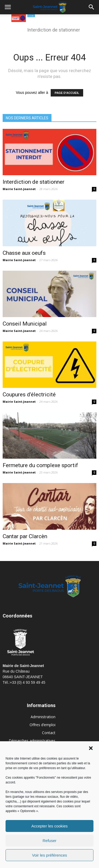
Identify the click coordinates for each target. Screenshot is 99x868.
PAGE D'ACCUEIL (67, 93)
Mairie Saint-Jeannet (19, 189)
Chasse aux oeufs (24, 253)
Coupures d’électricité (29, 394)
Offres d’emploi (43, 725)
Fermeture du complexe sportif (40, 465)
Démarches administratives (32, 741)
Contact (49, 733)
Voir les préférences (49, 855)
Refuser (49, 841)
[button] (91, 748)
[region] (50, 26)
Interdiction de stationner (34, 182)
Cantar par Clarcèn (25, 536)
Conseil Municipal (25, 324)
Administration (43, 717)
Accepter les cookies (50, 826)
